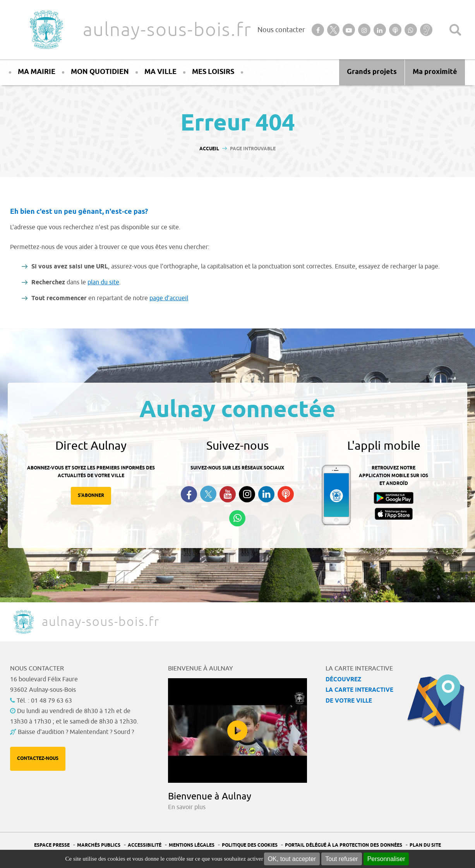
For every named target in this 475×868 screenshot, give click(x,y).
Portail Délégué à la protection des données (344, 845)
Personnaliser (386, 859)
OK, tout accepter (292, 859)
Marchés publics (99, 845)
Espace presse (52, 845)
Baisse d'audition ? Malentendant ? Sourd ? (76, 732)
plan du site (103, 282)
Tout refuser (341, 859)
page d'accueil (169, 298)
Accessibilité (145, 845)
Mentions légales (192, 845)
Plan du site (425, 845)
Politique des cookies (250, 845)
